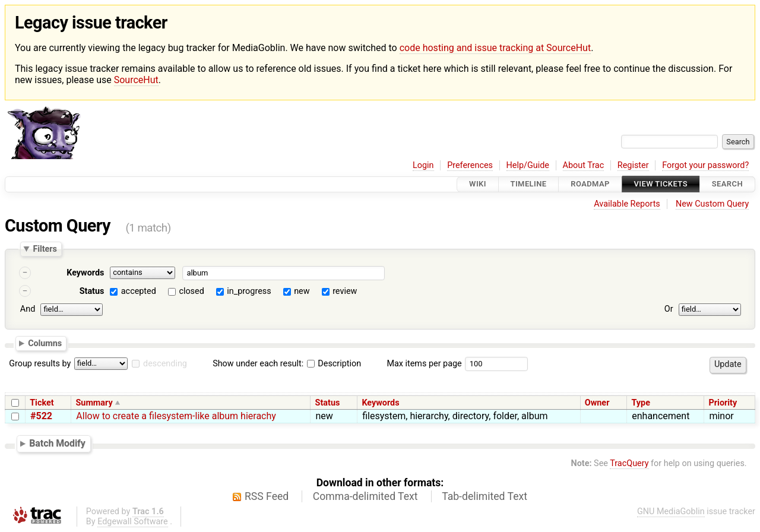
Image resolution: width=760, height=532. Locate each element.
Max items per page (424, 364)
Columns (45, 343)
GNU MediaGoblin (671, 512)
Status (92, 291)
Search (727, 184)
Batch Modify (57, 443)
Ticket (42, 403)
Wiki (478, 184)
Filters (45, 249)
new (302, 291)
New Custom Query (712, 204)
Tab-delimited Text (484, 496)
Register (633, 165)
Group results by (40, 364)
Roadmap (590, 184)
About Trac (584, 165)
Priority (723, 403)
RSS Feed (267, 496)
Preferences (470, 165)
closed (191, 291)
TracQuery (629, 463)
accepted (139, 291)
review (345, 291)
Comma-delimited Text (365, 496)
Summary (94, 403)
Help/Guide (528, 165)
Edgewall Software (133, 522)
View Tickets (661, 184)
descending (165, 364)
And (28, 309)
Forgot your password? (705, 165)
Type (640, 403)
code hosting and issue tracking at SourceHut (495, 48)
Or (669, 309)
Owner (597, 403)
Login (423, 165)
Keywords (85, 273)
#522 (41, 416)
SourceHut (136, 80)
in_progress (249, 291)
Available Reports (627, 204)
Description (334, 364)
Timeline (529, 184)
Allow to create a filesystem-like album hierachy (176, 416)
